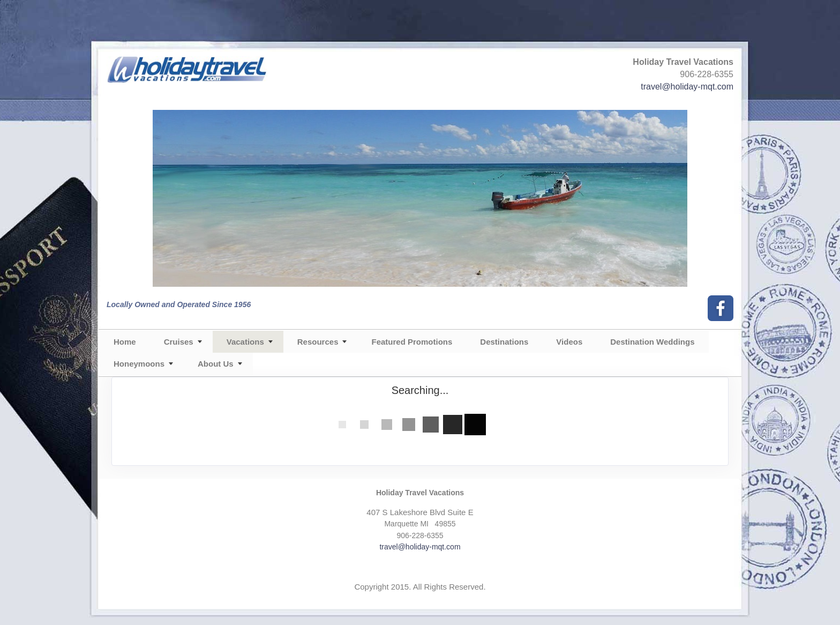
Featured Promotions (412, 342)
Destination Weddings (652, 342)
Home (125, 342)
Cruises (179, 342)
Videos (569, 342)
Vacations (245, 342)
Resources (318, 342)
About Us (216, 364)
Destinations (504, 342)
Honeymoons (139, 364)
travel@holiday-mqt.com (687, 87)
